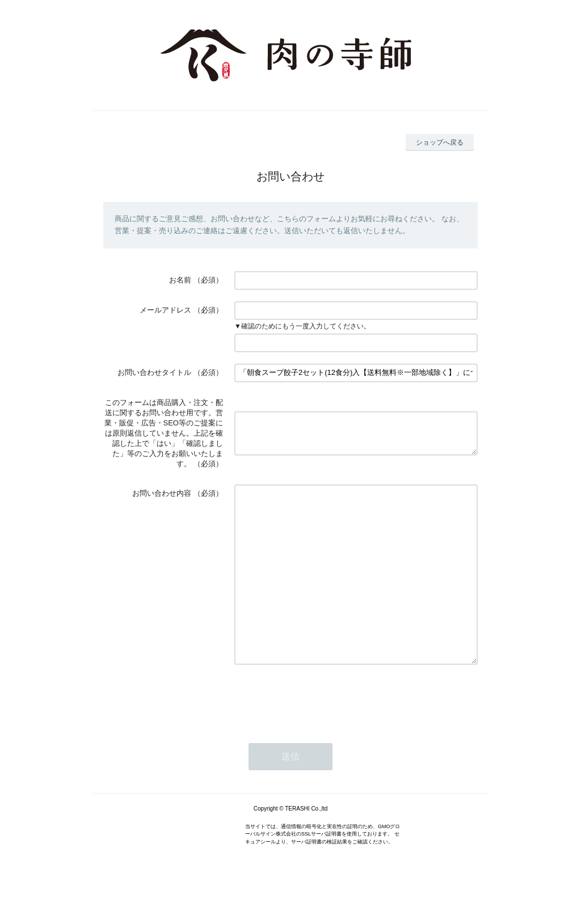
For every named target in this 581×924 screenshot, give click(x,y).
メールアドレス (165, 310)
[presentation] (321, 732)
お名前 (180, 280)
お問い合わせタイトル (154, 372)
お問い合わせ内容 (162, 493)
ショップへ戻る (440, 142)
